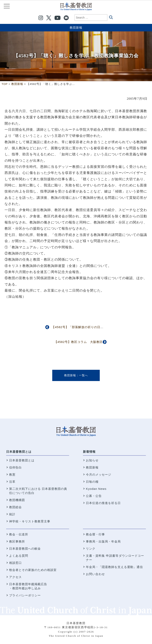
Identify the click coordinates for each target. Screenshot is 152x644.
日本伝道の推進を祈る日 (103, 503)
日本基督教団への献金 (25, 549)
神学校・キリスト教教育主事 (30, 521)
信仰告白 (15, 467)
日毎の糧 (92, 482)
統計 (12, 514)
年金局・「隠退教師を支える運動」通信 (114, 567)
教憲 (12, 475)
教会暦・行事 (95, 534)
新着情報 (89, 452)
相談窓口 (15, 563)
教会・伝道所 (19, 534)
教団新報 (76, 28)
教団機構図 (17, 500)
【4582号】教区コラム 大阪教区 (78, 342)
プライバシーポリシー (25, 595)
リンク (91, 549)
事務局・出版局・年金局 (103, 541)
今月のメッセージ (99, 475)
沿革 (12, 482)
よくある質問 (19, 556)
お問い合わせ (95, 574)
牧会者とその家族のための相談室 (33, 570)
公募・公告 (94, 496)
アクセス (15, 577)
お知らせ (92, 460)
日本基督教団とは (19, 452)
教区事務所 (17, 541)
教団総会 (15, 507)
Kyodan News (96, 489)
